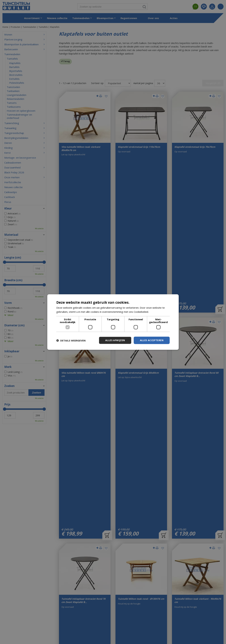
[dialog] (113, 322)
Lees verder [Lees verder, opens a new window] (156, 312)
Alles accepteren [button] (152, 340)
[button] (71, 340)
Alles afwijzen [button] (115, 340)
